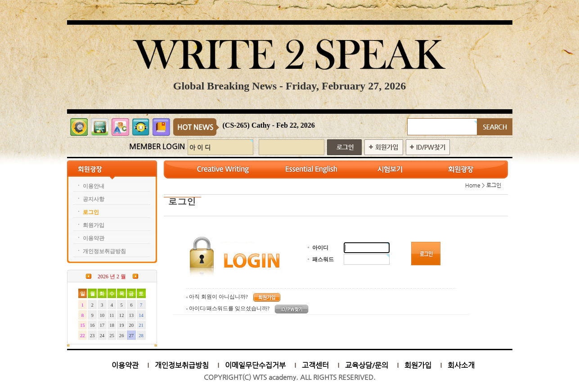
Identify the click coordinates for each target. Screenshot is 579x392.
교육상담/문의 (367, 365)
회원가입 (418, 365)
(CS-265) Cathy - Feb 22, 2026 (269, 125)
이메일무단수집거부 (255, 365)
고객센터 (315, 365)
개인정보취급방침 (182, 365)
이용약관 (125, 365)
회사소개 (461, 365)
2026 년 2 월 (112, 276)
